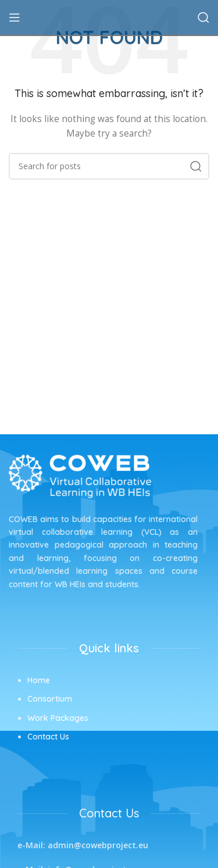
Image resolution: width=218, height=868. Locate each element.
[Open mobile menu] (15, 17)
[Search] (203, 17)
